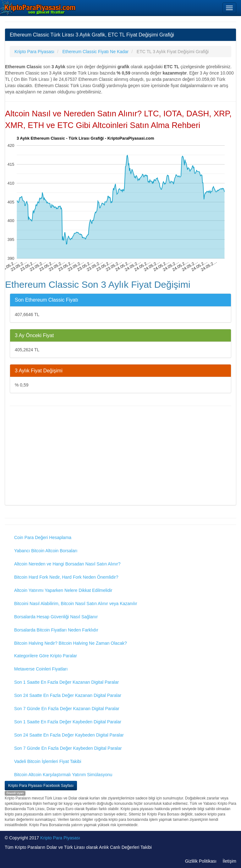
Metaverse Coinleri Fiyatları (41, 669)
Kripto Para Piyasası (60, 838)
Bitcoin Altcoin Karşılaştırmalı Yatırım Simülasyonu (63, 775)
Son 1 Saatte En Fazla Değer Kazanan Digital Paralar (66, 682)
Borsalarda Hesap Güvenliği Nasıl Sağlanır (56, 617)
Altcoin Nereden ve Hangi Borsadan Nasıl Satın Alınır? (67, 564)
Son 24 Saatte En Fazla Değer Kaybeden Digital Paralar (69, 735)
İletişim (229, 861)
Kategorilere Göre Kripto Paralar (46, 656)
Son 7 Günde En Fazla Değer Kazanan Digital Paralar (67, 709)
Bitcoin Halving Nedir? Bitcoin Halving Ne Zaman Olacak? (71, 643)
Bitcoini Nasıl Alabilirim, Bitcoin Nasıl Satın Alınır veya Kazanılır (76, 604)
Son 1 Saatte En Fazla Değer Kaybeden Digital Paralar (68, 722)
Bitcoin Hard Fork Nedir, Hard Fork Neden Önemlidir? (66, 577)
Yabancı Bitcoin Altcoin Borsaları (46, 551)
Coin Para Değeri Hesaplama (43, 537)
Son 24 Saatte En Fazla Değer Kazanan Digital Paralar (68, 695)
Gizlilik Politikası (201, 861)
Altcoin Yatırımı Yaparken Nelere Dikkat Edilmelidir (63, 590)
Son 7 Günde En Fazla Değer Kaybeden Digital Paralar (68, 748)
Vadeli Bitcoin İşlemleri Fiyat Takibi (48, 761)
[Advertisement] (120, 456)
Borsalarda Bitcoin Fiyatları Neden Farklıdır (56, 630)
